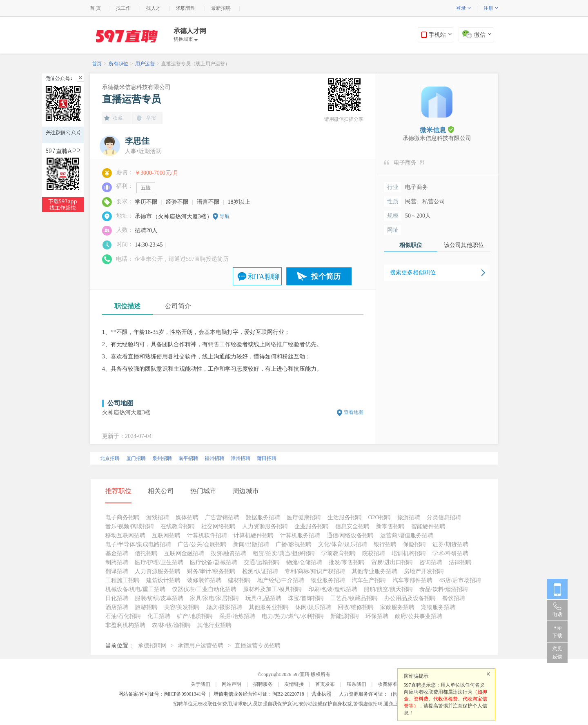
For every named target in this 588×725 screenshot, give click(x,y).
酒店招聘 (117, 607)
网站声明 (232, 684)
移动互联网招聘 (125, 535)
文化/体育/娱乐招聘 (343, 544)
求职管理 (186, 8)
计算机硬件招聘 (254, 535)
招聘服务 (263, 684)
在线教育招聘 (178, 526)
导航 (225, 216)
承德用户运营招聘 (200, 646)
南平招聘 (188, 458)
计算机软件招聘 (207, 535)
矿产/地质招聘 (195, 616)
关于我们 (200, 684)
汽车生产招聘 (369, 580)
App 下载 (557, 632)
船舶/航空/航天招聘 (388, 589)
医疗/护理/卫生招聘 (159, 562)
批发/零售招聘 (347, 562)
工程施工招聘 (122, 580)
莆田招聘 (267, 458)
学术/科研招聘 (450, 553)
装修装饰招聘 (204, 580)
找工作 (123, 8)
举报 (151, 118)
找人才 (154, 8)
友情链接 (294, 684)
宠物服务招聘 (438, 607)
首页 (97, 64)
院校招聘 (374, 553)
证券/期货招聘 (450, 544)
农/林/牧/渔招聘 (171, 625)
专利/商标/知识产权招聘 (315, 571)
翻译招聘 (117, 571)
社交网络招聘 (218, 526)
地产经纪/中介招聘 (281, 580)
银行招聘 (385, 544)
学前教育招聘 (339, 553)
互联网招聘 (166, 535)
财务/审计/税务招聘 (212, 571)
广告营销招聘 (222, 517)
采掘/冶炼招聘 (237, 616)
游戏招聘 (158, 517)
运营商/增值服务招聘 (407, 535)
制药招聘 (117, 562)
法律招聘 (460, 562)
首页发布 (325, 684)
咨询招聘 (431, 562)
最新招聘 (221, 8)
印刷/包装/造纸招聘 (333, 589)
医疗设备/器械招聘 (214, 562)
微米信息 (437, 130)
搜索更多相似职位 (413, 272)
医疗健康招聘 (304, 517)
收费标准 (388, 684)
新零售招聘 (390, 526)
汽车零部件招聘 (412, 580)
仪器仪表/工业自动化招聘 (204, 589)
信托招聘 (146, 553)
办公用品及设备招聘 (410, 598)
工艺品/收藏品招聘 (354, 598)
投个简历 (326, 276)
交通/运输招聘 (262, 562)
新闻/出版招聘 (251, 544)
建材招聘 (239, 580)
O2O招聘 (380, 517)
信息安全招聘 (352, 526)
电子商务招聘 (122, 517)
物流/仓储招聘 (304, 562)
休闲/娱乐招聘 (313, 607)
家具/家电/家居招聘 (214, 598)
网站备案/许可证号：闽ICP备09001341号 (162, 694)
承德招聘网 (152, 646)
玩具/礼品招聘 (263, 598)
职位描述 (127, 306)
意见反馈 (557, 653)
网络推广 (276, 344)
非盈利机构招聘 (125, 625)
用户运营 (145, 64)
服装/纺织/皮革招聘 (159, 598)
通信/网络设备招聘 (350, 535)
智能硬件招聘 (428, 526)
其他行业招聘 (214, 625)
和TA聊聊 (264, 277)
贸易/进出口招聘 (392, 562)
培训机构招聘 (409, 553)
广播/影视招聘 (294, 544)
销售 (214, 344)
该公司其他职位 (464, 245)
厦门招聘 (136, 458)
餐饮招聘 (454, 598)
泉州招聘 (162, 458)
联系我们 (356, 684)
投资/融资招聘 (229, 553)
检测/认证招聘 (260, 571)
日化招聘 (117, 598)
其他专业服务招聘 (374, 571)
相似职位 (411, 245)
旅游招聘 (409, 517)
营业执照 (321, 694)
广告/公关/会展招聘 (202, 544)
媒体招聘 (187, 517)
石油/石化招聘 (123, 616)
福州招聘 (214, 458)
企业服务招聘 (312, 526)
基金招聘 (117, 553)
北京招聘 (110, 458)
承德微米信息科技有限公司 (136, 87)
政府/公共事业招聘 (419, 616)
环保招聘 (377, 616)
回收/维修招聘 (356, 607)
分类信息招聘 (444, 517)
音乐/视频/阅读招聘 (130, 526)
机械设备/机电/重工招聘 (136, 589)
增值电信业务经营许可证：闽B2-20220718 (259, 694)
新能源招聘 (345, 616)
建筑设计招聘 (163, 580)
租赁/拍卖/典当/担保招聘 (284, 553)
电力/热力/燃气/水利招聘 (293, 616)
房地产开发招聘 (424, 571)
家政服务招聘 (397, 607)
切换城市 (186, 39)
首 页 (95, 8)
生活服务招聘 (345, 517)
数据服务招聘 (263, 517)
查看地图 (354, 412)
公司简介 (178, 306)
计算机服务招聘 (300, 535)
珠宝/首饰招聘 (306, 598)
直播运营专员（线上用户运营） (196, 64)
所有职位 (118, 64)
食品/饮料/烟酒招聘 (444, 589)
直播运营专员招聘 (258, 646)
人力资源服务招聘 (265, 526)
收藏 (118, 118)
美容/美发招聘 (182, 607)
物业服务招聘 (328, 580)
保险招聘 (414, 544)
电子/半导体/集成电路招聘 (138, 544)
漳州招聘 (241, 458)
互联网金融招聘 (184, 553)
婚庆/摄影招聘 (224, 607)
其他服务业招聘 (269, 607)
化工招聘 (159, 616)
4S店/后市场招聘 (460, 580)
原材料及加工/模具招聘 (272, 589)
